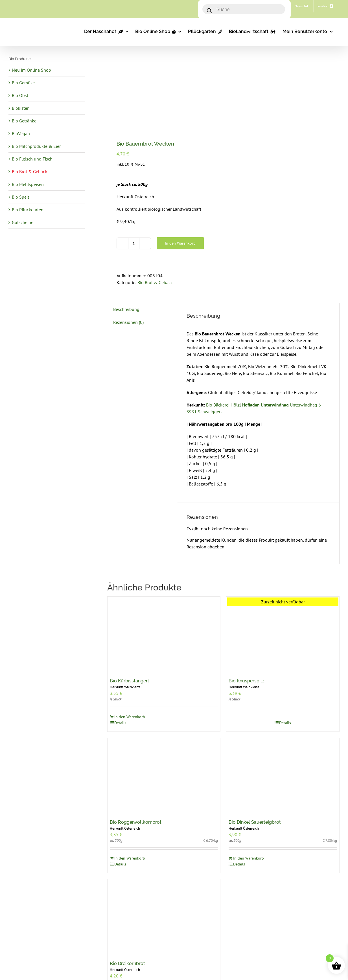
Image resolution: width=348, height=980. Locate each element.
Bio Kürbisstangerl (129, 681)
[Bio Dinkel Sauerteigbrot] (283, 776)
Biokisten (21, 108)
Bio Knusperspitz (247, 681)
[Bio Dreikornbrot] (164, 917)
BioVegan (21, 133)
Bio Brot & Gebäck (155, 282)
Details (120, 723)
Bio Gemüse (23, 83)
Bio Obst (20, 95)
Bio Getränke (24, 121)
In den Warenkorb (180, 243)
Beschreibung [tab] (126, 309)
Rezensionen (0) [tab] (128, 322)
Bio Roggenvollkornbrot (136, 822)
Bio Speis (21, 197)
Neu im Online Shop (31, 70)
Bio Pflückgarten (28, 210)
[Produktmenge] (134, 243)
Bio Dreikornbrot (127, 963)
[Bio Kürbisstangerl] (164, 634)
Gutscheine (23, 222)
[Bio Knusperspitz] (283, 634)
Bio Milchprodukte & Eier (36, 146)
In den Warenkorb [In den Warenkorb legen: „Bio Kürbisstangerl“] (130, 717)
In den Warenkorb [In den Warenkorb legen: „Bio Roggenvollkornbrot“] (130, 858)
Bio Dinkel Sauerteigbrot (255, 822)
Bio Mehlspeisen (28, 184)
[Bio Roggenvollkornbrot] (164, 776)
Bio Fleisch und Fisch (32, 159)
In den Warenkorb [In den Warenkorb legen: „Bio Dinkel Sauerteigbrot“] (249, 858)
